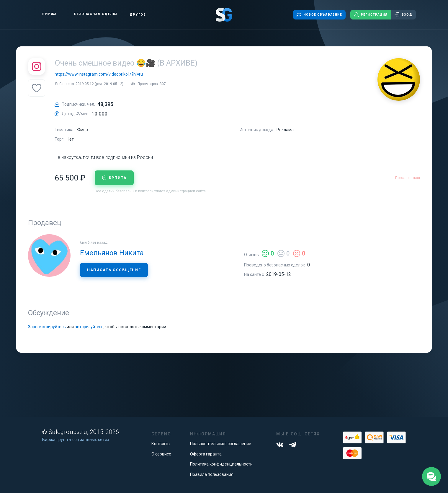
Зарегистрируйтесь (47, 327)
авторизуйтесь (89, 327)
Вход (403, 15)
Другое (138, 15)
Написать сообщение (114, 270)
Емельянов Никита (112, 253)
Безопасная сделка (91, 14)
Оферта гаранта (206, 454)
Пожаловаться (408, 178)
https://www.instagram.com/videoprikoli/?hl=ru (99, 74)
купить (114, 178)
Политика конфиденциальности (221, 464)
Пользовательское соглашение (221, 444)
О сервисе (161, 454)
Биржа (45, 14)
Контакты (161, 444)
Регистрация (371, 15)
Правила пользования (212, 474)
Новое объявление (319, 15)
